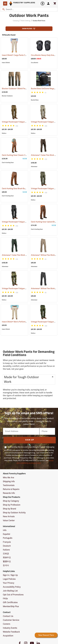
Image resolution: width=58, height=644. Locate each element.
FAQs (5, 599)
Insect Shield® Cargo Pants (16, 55)
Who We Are (8, 478)
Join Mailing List (10, 591)
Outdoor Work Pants (39, 21)
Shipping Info (9, 481)
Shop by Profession (12, 505)
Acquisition (8, 636)
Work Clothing (26, 21)
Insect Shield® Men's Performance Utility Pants (24, 322)
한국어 (6, 565)
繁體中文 (7, 562)
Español (6, 534)
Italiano (6, 550)
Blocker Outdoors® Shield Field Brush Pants (23, 89)
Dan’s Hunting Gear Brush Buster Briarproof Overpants (27, 189)
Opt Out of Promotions (13, 595)
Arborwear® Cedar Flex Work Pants (19, 255)
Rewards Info (9, 493)
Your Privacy (9, 583)
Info (5, 530)
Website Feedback (11, 632)
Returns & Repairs (11, 489)
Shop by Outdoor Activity (14, 513)
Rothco (4, 133)
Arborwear (34, 167)
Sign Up (30, 440)
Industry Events (10, 628)
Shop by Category (11, 501)
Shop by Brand (9, 509)
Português (8, 538)
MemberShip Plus (11, 606)
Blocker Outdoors (7, 96)
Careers (7, 624)
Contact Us (8, 616)
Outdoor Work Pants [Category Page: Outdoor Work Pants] (29, 16)
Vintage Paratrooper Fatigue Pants (19, 122)
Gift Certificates (10, 602)
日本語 (6, 554)
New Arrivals (9, 517)
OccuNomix (35, 63)
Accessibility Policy (12, 587)
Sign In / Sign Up (10, 575)
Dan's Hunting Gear (8, 163)
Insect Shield (6, 63)
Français (7, 542)
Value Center (9, 521)
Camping (16, 21)
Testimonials (9, 485)
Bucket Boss (35, 100)
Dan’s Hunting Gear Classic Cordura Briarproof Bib (25, 155)
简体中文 (7, 558)
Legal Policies (9, 579)
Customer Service (11, 620)
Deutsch (7, 546)
